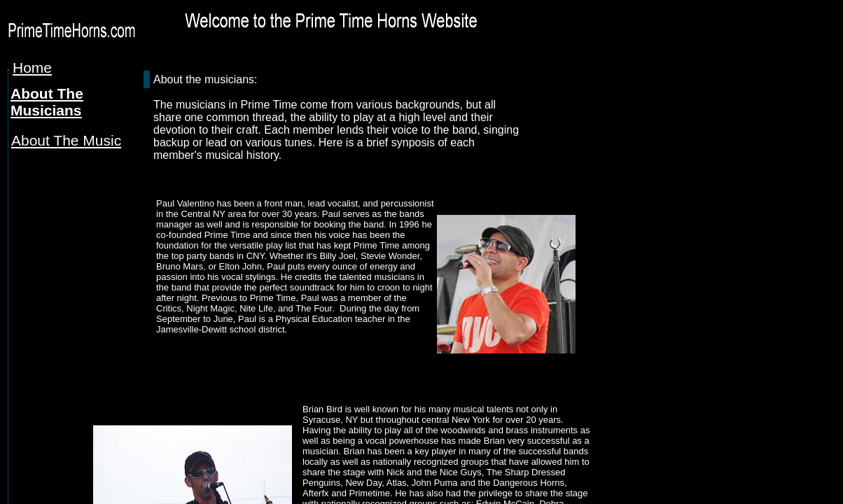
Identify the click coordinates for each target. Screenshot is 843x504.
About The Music (66, 140)
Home (32, 68)
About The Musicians (47, 102)
